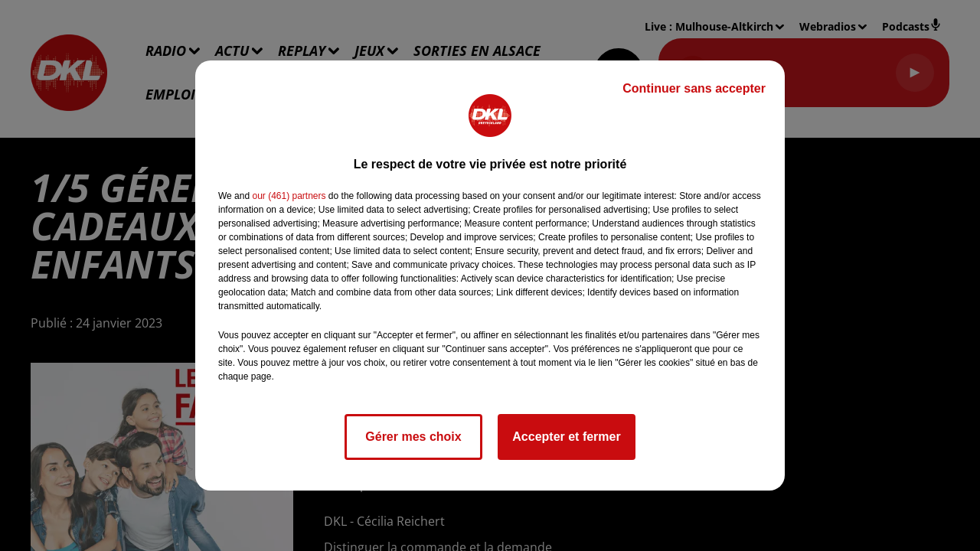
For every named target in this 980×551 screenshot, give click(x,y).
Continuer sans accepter (694, 88)
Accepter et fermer (566, 437)
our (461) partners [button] (289, 196)
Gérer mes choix (413, 437)
